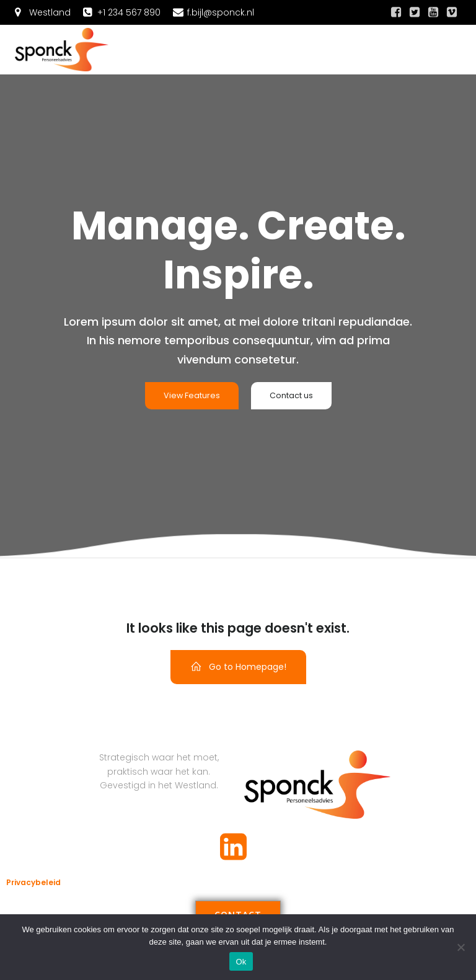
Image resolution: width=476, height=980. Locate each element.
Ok (241, 962)
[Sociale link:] (396, 12)
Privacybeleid (33, 882)
